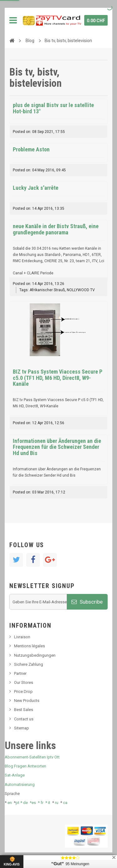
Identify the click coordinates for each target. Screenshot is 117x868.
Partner (20, 673)
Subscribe (87, 602)
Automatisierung (20, 785)
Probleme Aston (31, 149)
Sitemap (22, 728)
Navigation (13, 20)
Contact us (24, 719)
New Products (27, 701)
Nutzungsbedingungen (35, 655)
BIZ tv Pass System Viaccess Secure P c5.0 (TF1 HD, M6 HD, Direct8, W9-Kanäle (58, 378)
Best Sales (24, 710)
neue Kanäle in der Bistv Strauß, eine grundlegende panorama (56, 229)
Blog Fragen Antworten (25, 766)
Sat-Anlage (15, 775)
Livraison (22, 637)
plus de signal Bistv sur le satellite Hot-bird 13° (53, 108)
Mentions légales (29, 646)
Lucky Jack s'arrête (36, 188)
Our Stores (24, 682)
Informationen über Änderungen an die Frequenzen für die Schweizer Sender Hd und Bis (57, 447)
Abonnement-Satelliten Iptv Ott (32, 757)
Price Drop (23, 691)
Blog (30, 41)
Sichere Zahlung (29, 664)
